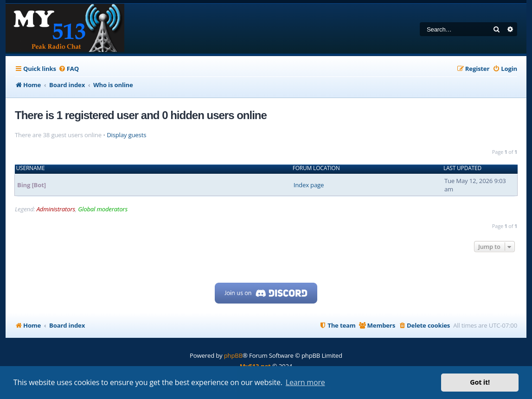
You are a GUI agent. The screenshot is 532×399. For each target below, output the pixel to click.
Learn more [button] (305, 382)
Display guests (126, 135)
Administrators (56, 209)
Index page (309, 185)
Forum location (316, 168)
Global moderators (103, 209)
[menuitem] (69, 69)
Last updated (462, 168)
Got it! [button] (480, 382)
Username (31, 168)
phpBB (233, 355)
